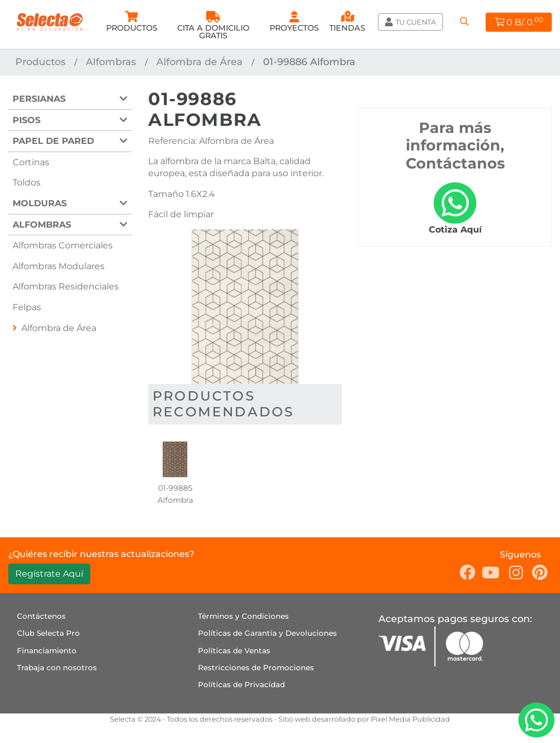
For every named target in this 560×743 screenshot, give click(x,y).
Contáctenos (41, 616)
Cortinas (31, 162)
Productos (40, 62)
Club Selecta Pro (48, 633)
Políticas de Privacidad (241, 684)
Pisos (27, 120)
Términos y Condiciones (243, 616)
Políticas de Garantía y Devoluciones (267, 633)
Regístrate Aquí (49, 574)
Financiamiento (47, 651)
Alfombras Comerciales (63, 245)
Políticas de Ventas (234, 651)
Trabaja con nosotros (57, 667)
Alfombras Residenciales (66, 286)
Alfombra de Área (200, 62)
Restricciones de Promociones (256, 667)
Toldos (27, 182)
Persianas (39, 99)
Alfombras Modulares (59, 266)
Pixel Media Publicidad (410, 719)
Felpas (27, 307)
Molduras (40, 203)
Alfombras (111, 62)
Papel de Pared (53, 141)
